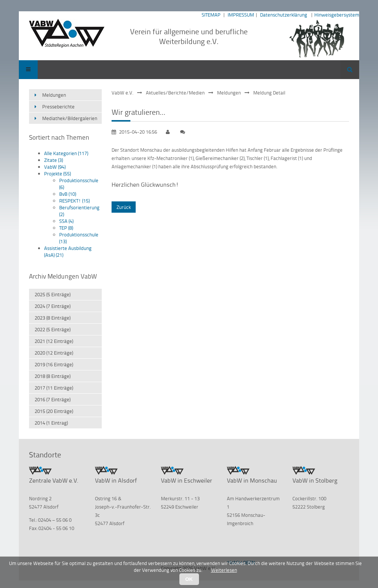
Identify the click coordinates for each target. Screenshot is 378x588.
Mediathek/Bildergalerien (70, 118)
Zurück (124, 207)
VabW (55, 167)
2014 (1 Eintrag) (51, 423)
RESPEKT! (74, 201)
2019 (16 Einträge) (54, 364)
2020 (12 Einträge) (54, 353)
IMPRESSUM (241, 15)
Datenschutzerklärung (284, 15)
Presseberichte (58, 107)
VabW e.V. (122, 93)
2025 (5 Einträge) (53, 294)
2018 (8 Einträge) (53, 376)
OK (189, 579)
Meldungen (229, 93)
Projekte (57, 174)
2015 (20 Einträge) (54, 411)
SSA (66, 221)
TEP (66, 228)
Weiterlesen (224, 570)
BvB (68, 194)
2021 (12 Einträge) (54, 341)
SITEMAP (211, 15)
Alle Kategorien (66, 153)
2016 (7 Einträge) (53, 399)
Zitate (54, 160)
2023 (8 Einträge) (53, 318)
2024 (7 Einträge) (53, 306)
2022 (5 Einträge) (53, 329)
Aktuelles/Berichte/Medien (175, 93)
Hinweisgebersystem (337, 15)
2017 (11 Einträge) (54, 388)
